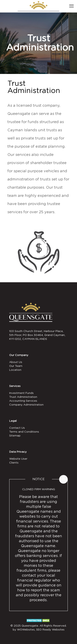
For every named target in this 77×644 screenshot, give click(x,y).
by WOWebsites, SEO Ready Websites (39, 630)
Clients (14, 463)
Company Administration (26, 405)
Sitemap (15, 436)
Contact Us (17, 428)
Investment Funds (21, 393)
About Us (16, 362)
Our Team (16, 366)
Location (15, 370)
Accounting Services (23, 401)
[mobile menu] (71, 6)
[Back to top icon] (63, 479)
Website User (18, 459)
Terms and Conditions (24, 432)
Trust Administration (23, 397)
